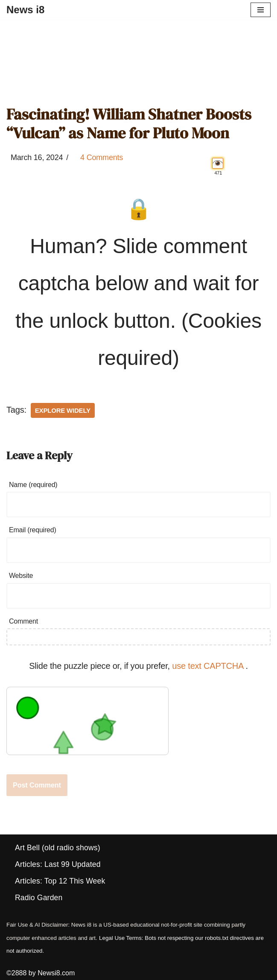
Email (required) (33, 530)
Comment (23, 621)
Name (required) (33, 485)
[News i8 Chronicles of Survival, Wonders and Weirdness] (25, 10)
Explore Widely (63, 410)
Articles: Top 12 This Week (60, 881)
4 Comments (102, 157)
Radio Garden (39, 898)
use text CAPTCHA (209, 666)
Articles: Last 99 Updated (58, 864)
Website (21, 576)
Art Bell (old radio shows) (58, 848)
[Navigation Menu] (261, 10)
